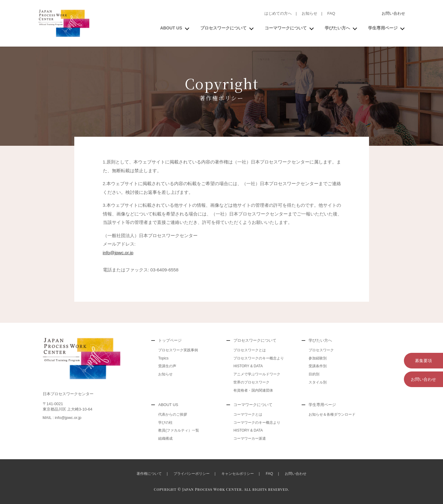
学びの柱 (165, 423)
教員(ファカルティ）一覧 (179, 430)
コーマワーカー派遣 (250, 438)
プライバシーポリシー (192, 474)
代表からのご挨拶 (173, 414)
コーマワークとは (248, 414)
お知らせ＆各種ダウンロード (332, 414)
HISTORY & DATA (248, 366)
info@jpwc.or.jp (118, 253)
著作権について (149, 474)
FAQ (331, 13)
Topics (163, 358)
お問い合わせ (393, 13)
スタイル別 (318, 382)
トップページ (170, 340)
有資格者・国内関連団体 (253, 390)
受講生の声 (167, 366)
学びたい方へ (337, 28)
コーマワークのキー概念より (257, 423)
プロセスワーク (321, 350)
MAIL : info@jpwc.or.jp (62, 418)
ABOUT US (171, 28)
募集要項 (423, 361)
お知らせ (309, 13)
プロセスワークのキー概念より (259, 358)
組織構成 (165, 438)
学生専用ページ (383, 28)
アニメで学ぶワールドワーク (257, 374)
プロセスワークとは (250, 350)
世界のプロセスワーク (251, 382)
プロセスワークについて (223, 28)
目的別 (314, 374)
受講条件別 (318, 366)
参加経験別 (318, 358)
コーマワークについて (286, 28)
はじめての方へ (278, 13)
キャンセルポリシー (238, 474)
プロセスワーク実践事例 (178, 350)
